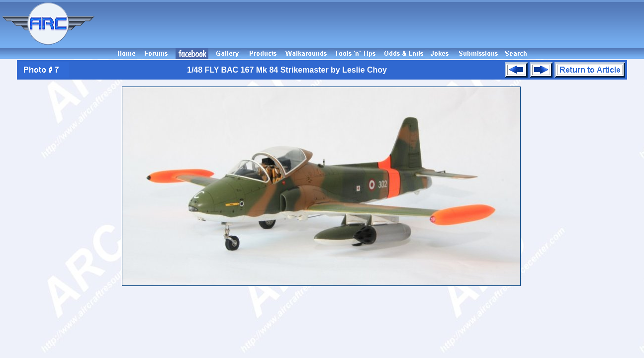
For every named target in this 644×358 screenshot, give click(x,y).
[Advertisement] (371, 24)
